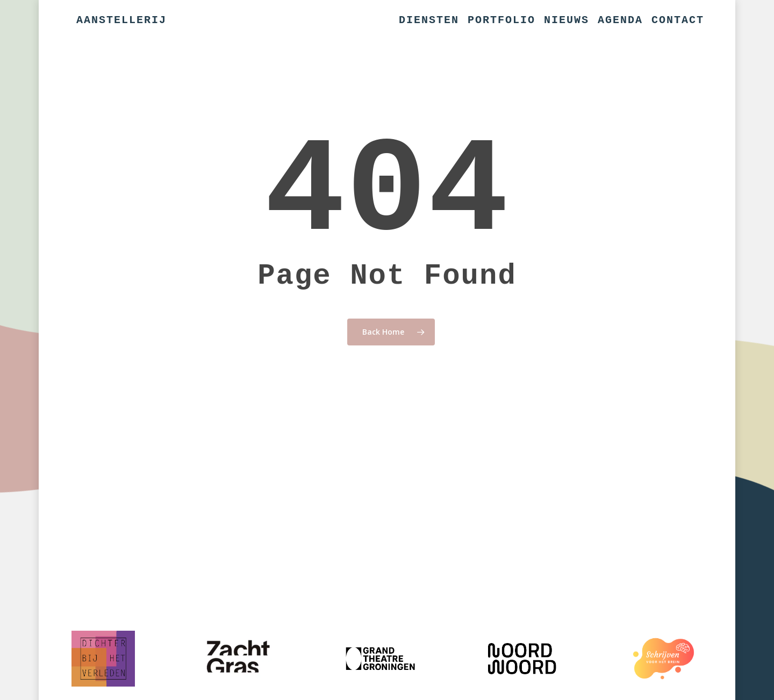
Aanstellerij (121, 20)
